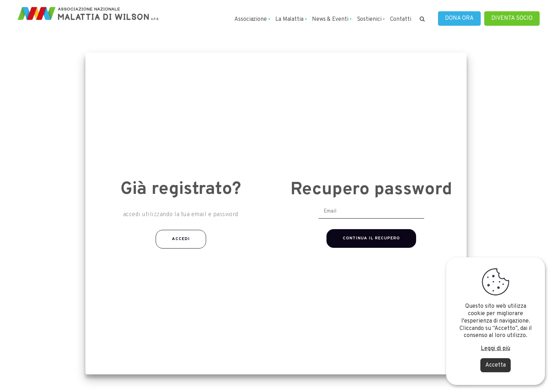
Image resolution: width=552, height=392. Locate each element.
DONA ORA (459, 18)
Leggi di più (496, 349)
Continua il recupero (371, 238)
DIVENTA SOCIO (512, 18)
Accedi (181, 239)
